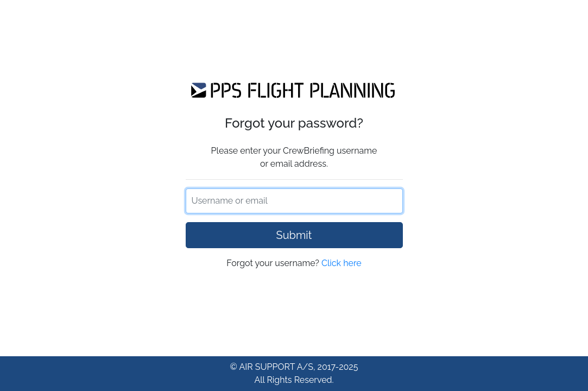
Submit (294, 235)
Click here (342, 263)
